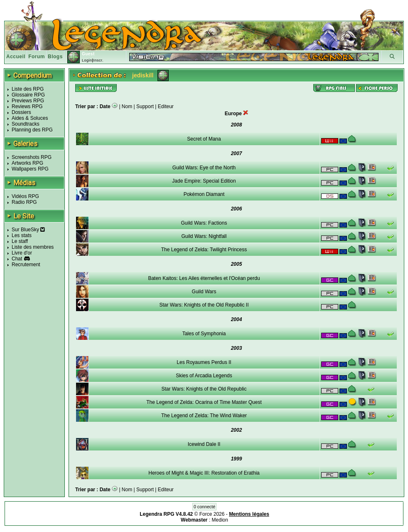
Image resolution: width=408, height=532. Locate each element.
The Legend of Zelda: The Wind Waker (204, 416)
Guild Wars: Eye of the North (204, 168)
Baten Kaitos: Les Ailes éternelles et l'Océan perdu (204, 278)
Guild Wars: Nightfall (204, 236)
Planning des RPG (32, 130)
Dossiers (21, 112)
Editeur (166, 106)
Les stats (22, 235)
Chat (17, 259)
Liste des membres (33, 247)
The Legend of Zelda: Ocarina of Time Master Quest (204, 402)
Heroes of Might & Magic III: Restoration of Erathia (204, 473)
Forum (37, 57)
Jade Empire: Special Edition (204, 181)
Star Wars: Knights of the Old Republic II (204, 305)
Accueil (16, 57)
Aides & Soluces (30, 118)
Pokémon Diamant (204, 194)
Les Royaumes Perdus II (204, 362)
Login (87, 60)
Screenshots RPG (32, 157)
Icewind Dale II (204, 444)
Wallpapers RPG (30, 169)
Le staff (20, 241)
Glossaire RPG (28, 95)
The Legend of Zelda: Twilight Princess (204, 250)
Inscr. (98, 60)
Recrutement (26, 265)
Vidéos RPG (25, 196)
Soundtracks (26, 124)
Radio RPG (24, 202)
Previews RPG (28, 101)
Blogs (55, 57)
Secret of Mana (204, 139)
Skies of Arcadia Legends (204, 376)
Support (145, 106)
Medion (220, 520)
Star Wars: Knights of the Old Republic (204, 389)
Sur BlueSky (28, 230)
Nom (127, 106)
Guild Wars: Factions (204, 223)
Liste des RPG (28, 89)
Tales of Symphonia (204, 334)
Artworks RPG (27, 163)
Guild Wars (204, 292)
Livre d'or (22, 253)
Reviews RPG (27, 106)
